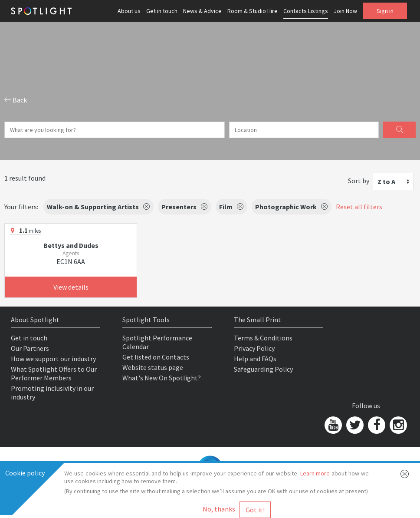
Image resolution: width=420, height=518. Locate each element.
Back (16, 100)
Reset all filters (359, 207)
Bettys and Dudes (71, 245)
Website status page (153, 367)
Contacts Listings (306, 11)
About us (129, 11)
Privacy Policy (254, 348)
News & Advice (202, 11)
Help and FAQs (255, 359)
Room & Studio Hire (253, 11)
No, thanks (219, 509)
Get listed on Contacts (156, 357)
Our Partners (30, 348)
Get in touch (162, 11)
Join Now (345, 11)
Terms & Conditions (263, 338)
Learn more (315, 473)
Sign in (385, 11)
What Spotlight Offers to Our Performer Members (54, 373)
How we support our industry (53, 359)
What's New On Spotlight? (162, 378)
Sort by (359, 181)
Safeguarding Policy (263, 369)
